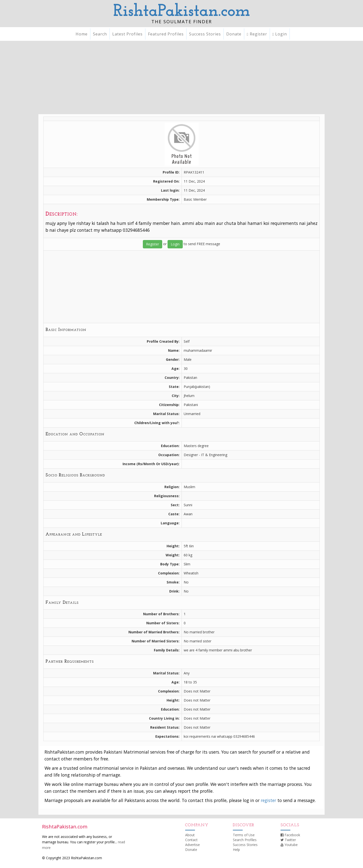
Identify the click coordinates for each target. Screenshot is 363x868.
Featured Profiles (166, 34)
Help (236, 850)
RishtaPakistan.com (182, 12)
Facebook (290, 835)
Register (257, 34)
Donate (234, 34)
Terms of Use (244, 835)
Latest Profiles (127, 34)
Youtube (289, 845)
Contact (191, 840)
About (190, 835)
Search (100, 34)
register (268, 800)
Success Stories (205, 34)
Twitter (288, 840)
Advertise (193, 845)
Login (280, 34)
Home (82, 34)
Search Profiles (245, 840)
